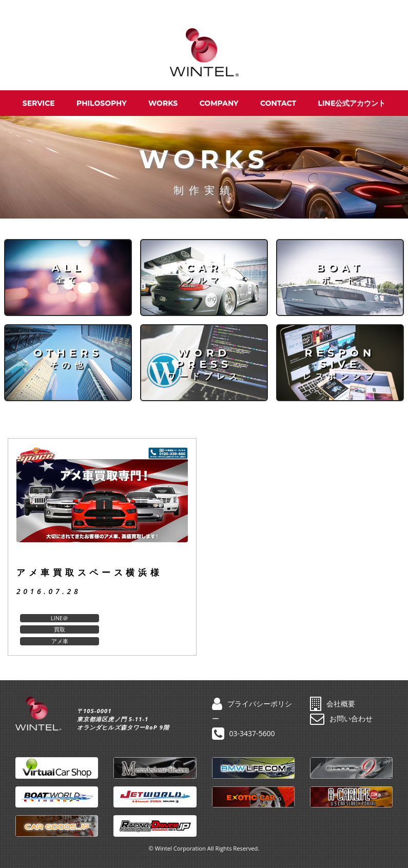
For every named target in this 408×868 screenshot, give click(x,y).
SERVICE (39, 103)
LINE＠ (59, 618)
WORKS (163, 103)
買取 (145, 618)
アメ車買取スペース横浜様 (90, 573)
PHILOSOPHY (102, 103)
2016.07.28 (48, 591)
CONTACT (278, 103)
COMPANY (219, 103)
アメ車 (59, 629)
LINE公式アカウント (352, 103)
